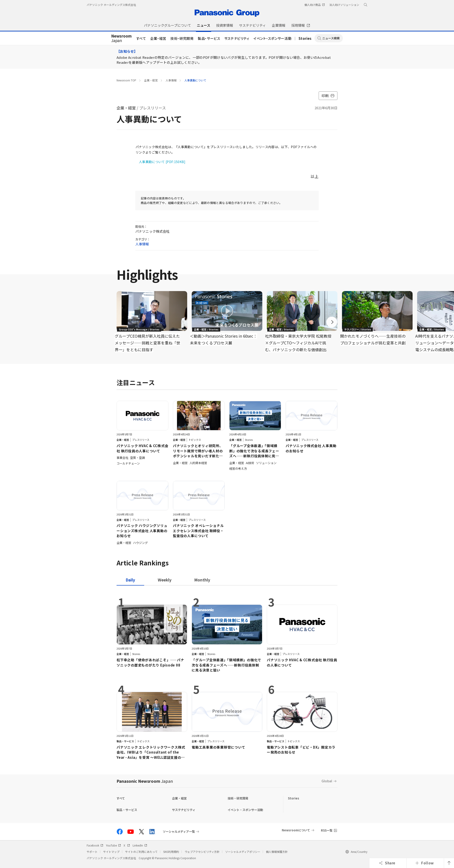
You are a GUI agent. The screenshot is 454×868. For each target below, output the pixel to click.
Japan (121, 38)
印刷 (328, 96)
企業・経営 (158, 38)
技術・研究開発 (182, 38)
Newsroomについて (296, 830)
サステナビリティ (237, 38)
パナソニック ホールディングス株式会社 (111, 5)
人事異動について (195, 80)
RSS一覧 (327, 830)
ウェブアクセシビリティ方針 (202, 852)
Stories (305, 38)
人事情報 (171, 80)
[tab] (165, 580)
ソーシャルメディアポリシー (243, 852)
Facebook (95, 845)
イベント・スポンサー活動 (272, 38)
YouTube (113, 845)
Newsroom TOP (126, 80)
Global (327, 781)
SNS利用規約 (171, 852)
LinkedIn (140, 845)
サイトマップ (111, 852)
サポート (92, 852)
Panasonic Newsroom (145, 781)
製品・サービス (209, 38)
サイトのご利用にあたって (141, 852)
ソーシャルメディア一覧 (179, 832)
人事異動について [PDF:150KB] (162, 162)
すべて (141, 38)
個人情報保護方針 (277, 852)
